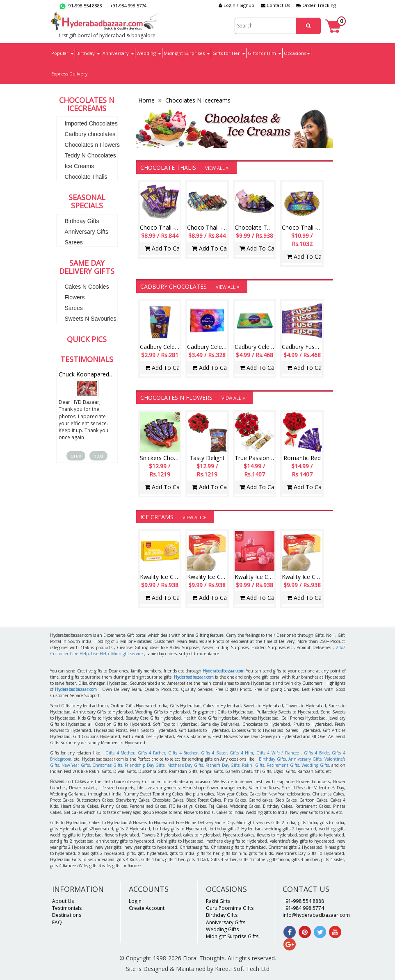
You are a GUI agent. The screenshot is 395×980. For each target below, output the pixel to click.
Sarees (74, 242)
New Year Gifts (76, 765)
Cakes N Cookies (87, 287)
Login (135, 901)
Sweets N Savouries (91, 319)
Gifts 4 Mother (120, 753)
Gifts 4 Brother (183, 753)
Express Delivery (70, 74)
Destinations (67, 915)
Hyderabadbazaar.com (224, 671)
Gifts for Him (265, 53)
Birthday (88, 53)
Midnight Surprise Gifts (232, 936)
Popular (63, 53)
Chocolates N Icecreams (197, 100)
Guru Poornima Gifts (230, 908)
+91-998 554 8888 (81, 6)
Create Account (147, 908)
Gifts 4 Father (152, 753)
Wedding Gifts (315, 765)
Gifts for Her (229, 53)
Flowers (75, 297)
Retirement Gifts (283, 765)
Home (147, 100)
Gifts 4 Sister (214, 753)
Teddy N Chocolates (90, 155)
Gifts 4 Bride (316, 753)
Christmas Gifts (107, 765)
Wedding (149, 53)
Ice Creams (80, 166)
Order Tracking (316, 5)
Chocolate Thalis (86, 177)
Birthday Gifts (82, 221)
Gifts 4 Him (241, 753)
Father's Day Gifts (223, 765)
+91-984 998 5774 (128, 6)
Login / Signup (236, 5)
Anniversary (118, 53)
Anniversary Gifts (87, 232)
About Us (63, 901)
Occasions (297, 53)
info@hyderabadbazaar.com (316, 915)
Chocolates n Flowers (92, 145)
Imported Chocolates (91, 123)
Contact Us (275, 5)
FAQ (57, 922)
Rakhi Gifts (253, 765)
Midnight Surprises (187, 53)
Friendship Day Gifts (145, 765)
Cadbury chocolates (90, 134)
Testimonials (67, 908)
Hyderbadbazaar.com (194, 677)
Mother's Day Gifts (185, 765)
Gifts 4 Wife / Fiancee (278, 753)
